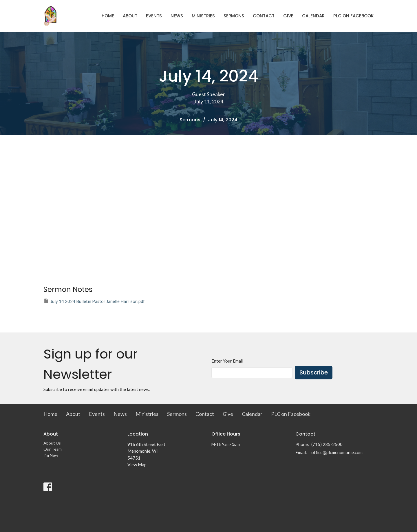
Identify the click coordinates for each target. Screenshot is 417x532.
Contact (264, 16)
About (130, 16)
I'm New (51, 455)
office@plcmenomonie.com (337, 452)
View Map (137, 465)
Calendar (313, 16)
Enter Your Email (227, 361)
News (177, 16)
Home (108, 16)
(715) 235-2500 (327, 444)
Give (288, 16)
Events (154, 16)
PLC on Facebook (353, 16)
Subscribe (314, 372)
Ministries (203, 16)
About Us (52, 443)
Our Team (53, 449)
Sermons (234, 16)
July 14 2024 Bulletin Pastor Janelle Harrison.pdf (94, 301)
